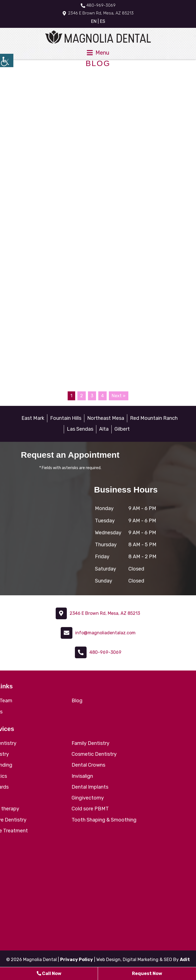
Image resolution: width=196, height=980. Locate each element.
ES (103, 21)
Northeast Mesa (106, 418)
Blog (77, 701)
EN (94, 21)
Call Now (49, 973)
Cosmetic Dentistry (94, 754)
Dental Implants (90, 787)
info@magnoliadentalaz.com (105, 633)
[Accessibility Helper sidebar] (7, 60)
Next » (119, 396)
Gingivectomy (88, 798)
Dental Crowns (88, 765)
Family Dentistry (90, 743)
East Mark (33, 418)
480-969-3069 (98, 5)
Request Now (147, 973)
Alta (104, 429)
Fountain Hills (66, 418)
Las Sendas (80, 429)
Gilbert (122, 429)
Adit (185, 960)
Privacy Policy (77, 960)
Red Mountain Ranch (154, 418)
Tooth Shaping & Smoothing (104, 820)
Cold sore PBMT (90, 809)
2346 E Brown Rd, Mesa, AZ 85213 (98, 13)
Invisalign (82, 776)
